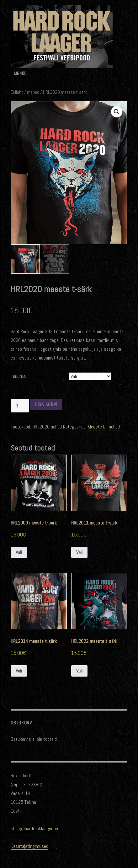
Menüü (20, 74)
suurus (19, 376)
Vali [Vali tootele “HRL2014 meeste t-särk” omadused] (19, 671)
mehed (33, 92)
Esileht (17, 92)
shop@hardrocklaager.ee (34, 828)
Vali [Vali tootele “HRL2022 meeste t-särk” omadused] (79, 671)
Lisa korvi (46, 404)
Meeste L (97, 427)
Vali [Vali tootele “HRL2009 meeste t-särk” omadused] (19, 552)
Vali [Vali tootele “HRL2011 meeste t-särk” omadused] (79, 552)
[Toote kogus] (20, 406)
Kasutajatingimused (29, 846)
